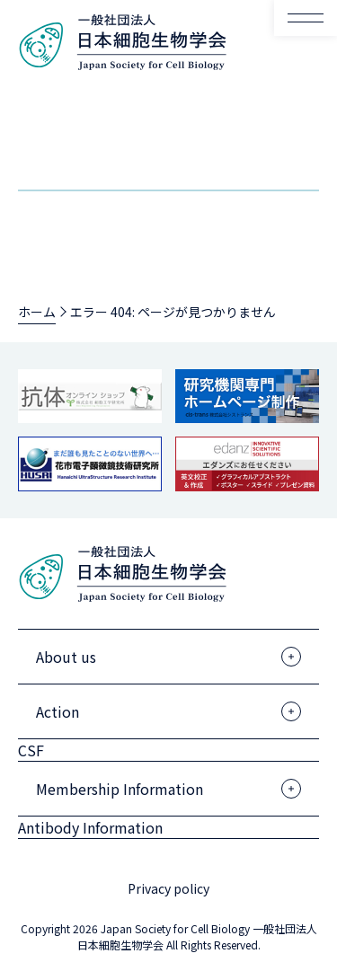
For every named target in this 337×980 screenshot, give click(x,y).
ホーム (37, 312)
